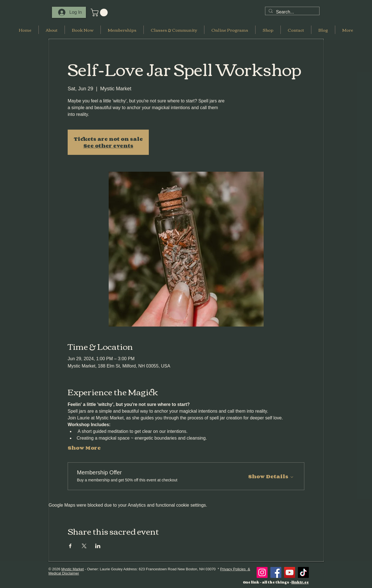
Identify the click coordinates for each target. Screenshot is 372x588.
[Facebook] (276, 572)
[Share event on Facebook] (70, 546)
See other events (108, 146)
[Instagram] (262, 572)
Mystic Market (72, 569)
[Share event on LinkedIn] (98, 546)
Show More (84, 448)
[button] (100, 12)
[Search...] (292, 12)
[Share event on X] (84, 546)
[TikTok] (303, 572)
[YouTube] (290, 572)
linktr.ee (300, 582)
